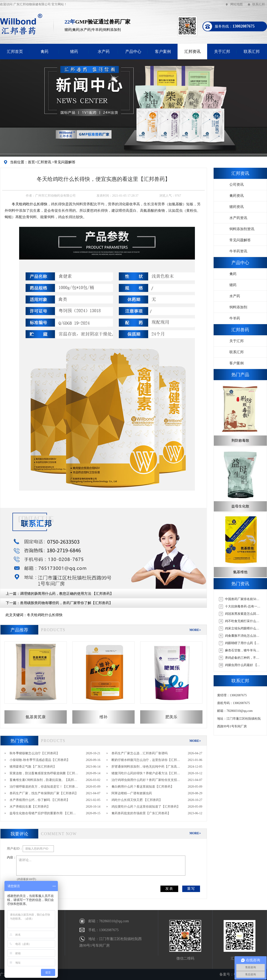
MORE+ (195, 630)
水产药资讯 (238, 218)
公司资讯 (237, 185)
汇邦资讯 (192, 52)
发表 (169, 889)
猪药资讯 (237, 207)
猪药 (74, 52)
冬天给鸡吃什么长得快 (45, 615)
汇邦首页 (15, 52)
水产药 (104, 52)
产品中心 (133, 52)
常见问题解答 (65, 162)
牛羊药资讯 (238, 251)
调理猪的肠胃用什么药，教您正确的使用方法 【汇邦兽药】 (67, 594)
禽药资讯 (237, 196)
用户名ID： (15, 849)
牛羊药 (235, 318)
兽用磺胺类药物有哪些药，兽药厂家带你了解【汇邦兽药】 (66, 603)
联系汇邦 (259, 4)
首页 (31, 162)
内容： (12, 857)
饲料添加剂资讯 (242, 229)
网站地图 (237, 4)
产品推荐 (19, 630)
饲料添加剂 (238, 307)
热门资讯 (19, 741)
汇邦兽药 (240, 330)
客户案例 (163, 52)
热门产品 (240, 375)
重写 (191, 889)
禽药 (44, 52)
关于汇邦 (222, 52)
